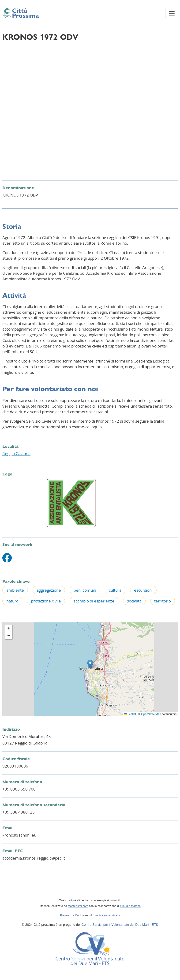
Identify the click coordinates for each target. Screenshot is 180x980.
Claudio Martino (130, 906)
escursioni (143, 590)
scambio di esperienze (94, 601)
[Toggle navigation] (172, 13)
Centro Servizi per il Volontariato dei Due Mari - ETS (120, 925)
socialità (134, 601)
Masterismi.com (78, 906)
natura (12, 601)
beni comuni (85, 590)
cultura (115, 590)
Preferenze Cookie (72, 915)
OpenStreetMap (151, 714)
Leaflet (130, 714)
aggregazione (49, 590)
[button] (90, 665)
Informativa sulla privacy (104, 915)
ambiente (15, 590)
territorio (163, 601)
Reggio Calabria (16, 453)
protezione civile (46, 601)
